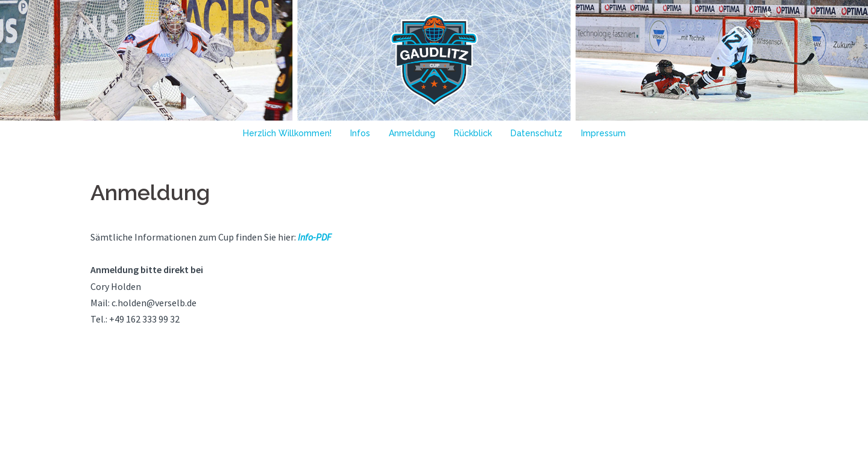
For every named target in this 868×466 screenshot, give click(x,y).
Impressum (603, 133)
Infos (360, 133)
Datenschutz (536, 133)
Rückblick (473, 133)
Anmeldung (412, 133)
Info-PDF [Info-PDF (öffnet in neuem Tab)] (314, 237)
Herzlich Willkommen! (287, 133)
